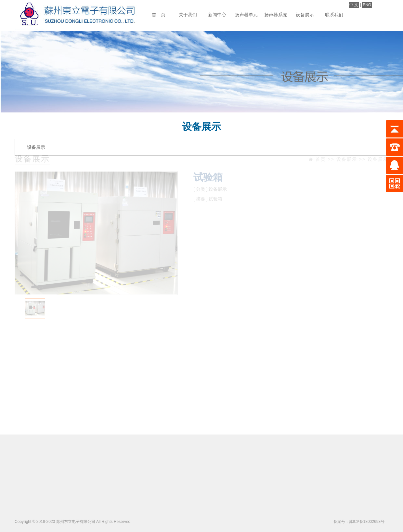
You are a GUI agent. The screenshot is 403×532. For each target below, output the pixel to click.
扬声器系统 (276, 15)
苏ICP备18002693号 (367, 522)
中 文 (354, 5)
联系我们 (334, 15)
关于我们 (188, 15)
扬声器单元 (246, 15)
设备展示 (305, 15)
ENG (367, 5)
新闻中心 (217, 15)
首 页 (159, 15)
